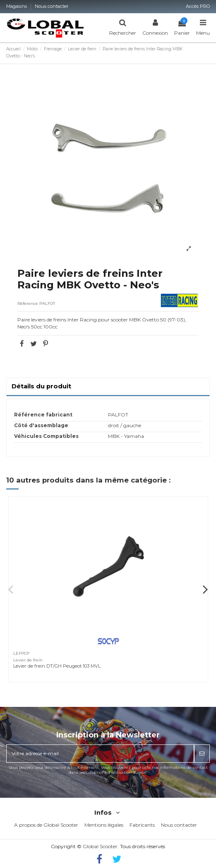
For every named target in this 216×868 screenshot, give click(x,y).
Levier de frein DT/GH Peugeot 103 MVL (57, 666)
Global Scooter (100, 846)
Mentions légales (104, 825)
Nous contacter (52, 6)
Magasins (17, 6)
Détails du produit (41, 386)
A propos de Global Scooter (46, 825)
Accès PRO (198, 6)
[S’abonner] (202, 754)
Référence (28, 303)
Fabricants (142, 825)
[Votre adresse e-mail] (100, 754)
